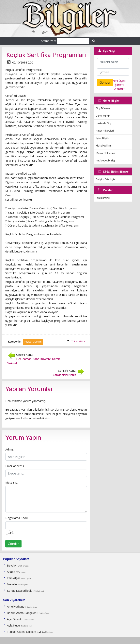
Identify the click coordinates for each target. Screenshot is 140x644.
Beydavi (12, 566)
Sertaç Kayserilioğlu (20, 591)
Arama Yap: (48, 41)
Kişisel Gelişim (104, 146)
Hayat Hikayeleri (105, 131)
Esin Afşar (13, 578)
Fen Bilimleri (103, 198)
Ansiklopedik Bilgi (106, 161)
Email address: (15, 466)
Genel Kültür (103, 116)
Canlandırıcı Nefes (64, 375)
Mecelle (12, 584)
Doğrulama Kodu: (17, 518)
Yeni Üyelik (119, 81)
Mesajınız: (12, 482)
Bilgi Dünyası (103, 108)
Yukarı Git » (78, 341)
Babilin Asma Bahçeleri (22, 613)
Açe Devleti (15, 619)
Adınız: (9, 449)
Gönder (13, 544)
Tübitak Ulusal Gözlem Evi (24, 632)
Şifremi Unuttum (119, 87)
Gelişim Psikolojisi (106, 179)
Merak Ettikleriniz (106, 153)
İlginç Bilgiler (103, 138)
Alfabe (11, 572)
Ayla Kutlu (13, 626)
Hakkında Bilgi (104, 123)
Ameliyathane (16, 607)
